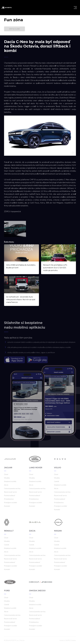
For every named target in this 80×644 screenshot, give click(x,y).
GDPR (68, 640)
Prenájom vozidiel (10, 502)
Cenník (57, 481)
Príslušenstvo (9, 499)
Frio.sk (22, 640)
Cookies (73, 640)
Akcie (6, 485)
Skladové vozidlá (10, 481)
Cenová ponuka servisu (12, 488)
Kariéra (62, 640)
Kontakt (7, 506)
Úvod (6, 474)
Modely (7, 478)
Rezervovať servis (10, 492)
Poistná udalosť (10, 495)
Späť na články (15, 29)
